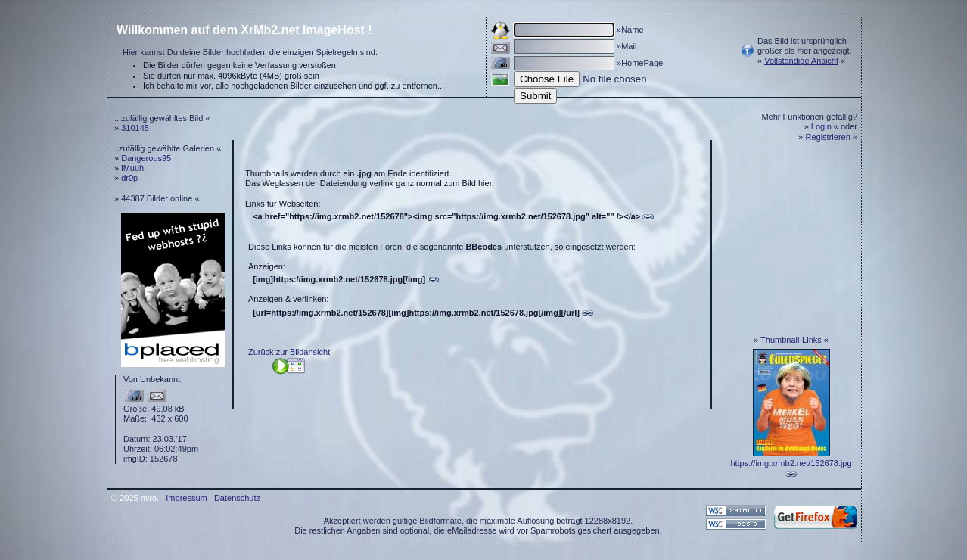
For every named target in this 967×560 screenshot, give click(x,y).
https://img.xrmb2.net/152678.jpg (791, 463)
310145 (135, 128)
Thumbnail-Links (791, 340)
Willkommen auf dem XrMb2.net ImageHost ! (244, 30)
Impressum (186, 498)
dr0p (129, 178)
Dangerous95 (146, 158)
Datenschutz (237, 498)
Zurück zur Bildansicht (289, 352)
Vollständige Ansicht (801, 61)
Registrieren (828, 137)
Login (821, 126)
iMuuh (132, 168)
